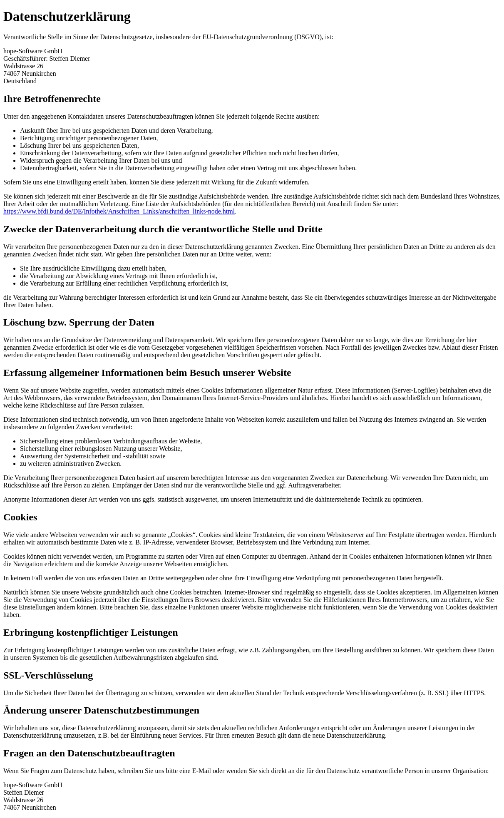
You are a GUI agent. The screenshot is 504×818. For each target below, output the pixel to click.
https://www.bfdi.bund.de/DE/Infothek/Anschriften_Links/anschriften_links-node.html (119, 211)
